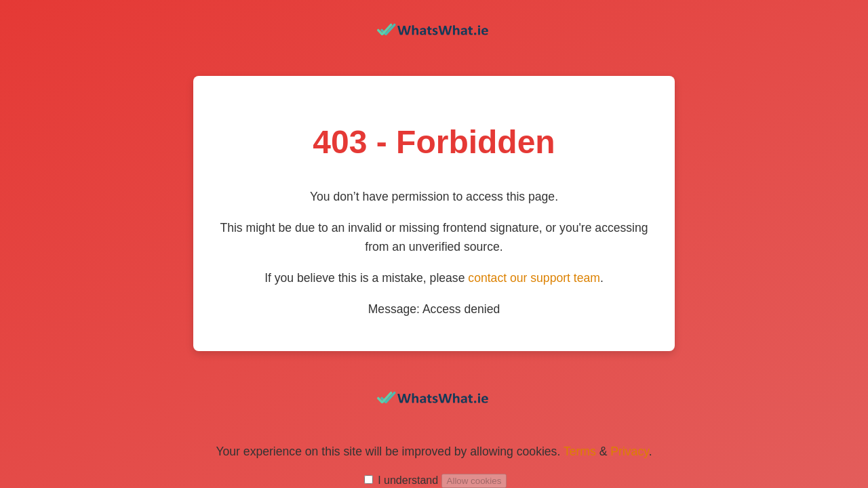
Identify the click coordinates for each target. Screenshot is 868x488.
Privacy (629, 451)
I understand (408, 480)
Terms (580, 451)
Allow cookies (474, 481)
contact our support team (534, 278)
